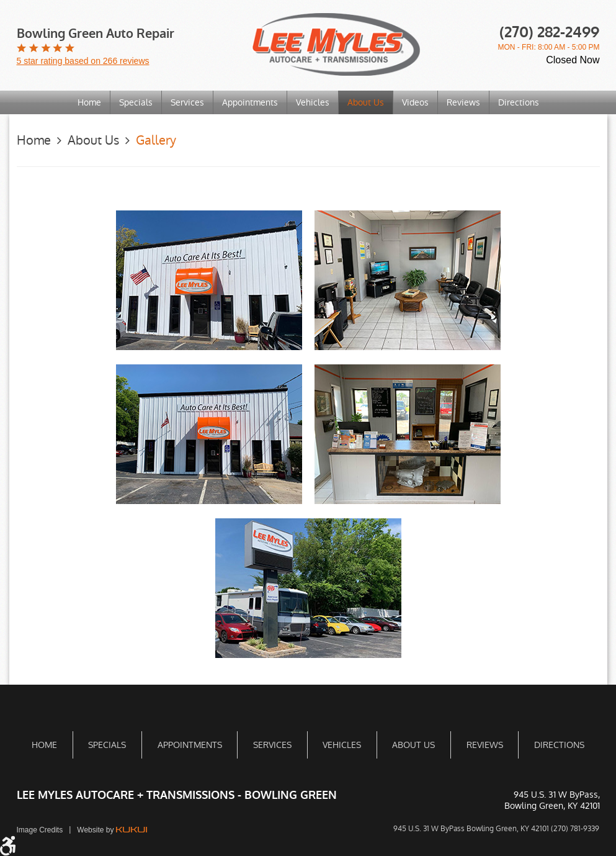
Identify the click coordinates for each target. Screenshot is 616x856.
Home (89, 102)
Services (187, 102)
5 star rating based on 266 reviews (83, 61)
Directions (519, 102)
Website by (112, 830)
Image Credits (40, 830)
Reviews (463, 102)
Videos (415, 102)
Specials (136, 102)
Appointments (250, 102)
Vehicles (313, 102)
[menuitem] (90, 102)
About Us (366, 102)
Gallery (156, 140)
